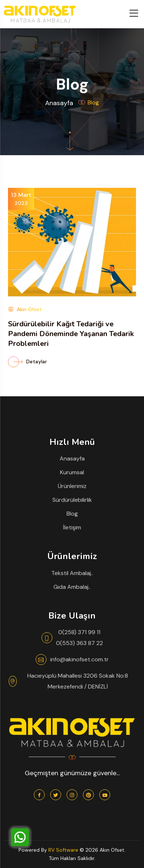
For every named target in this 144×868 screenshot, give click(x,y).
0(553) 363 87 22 (79, 643)
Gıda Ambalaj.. (72, 587)
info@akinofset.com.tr (79, 659)
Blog (72, 514)
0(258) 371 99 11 (79, 632)
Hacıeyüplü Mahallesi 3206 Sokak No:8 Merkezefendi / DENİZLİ (78, 681)
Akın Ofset (25, 309)
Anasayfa (59, 103)
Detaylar (27, 361)
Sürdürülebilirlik (72, 500)
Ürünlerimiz (72, 486)
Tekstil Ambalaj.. (72, 573)
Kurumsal (72, 472)
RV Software (63, 850)
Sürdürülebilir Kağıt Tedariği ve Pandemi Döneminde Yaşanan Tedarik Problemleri (71, 334)
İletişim (72, 527)
